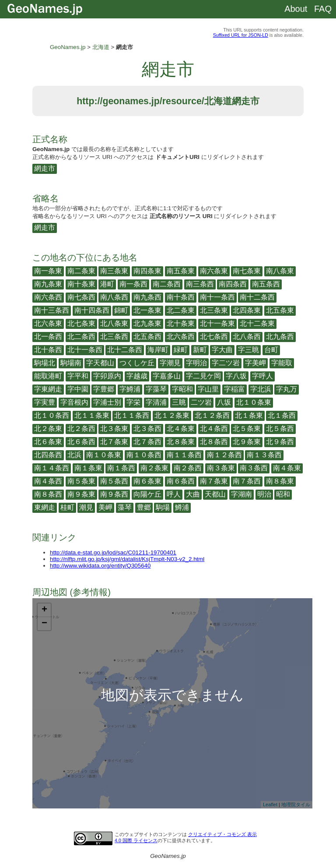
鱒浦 (182, 507)
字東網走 (48, 389)
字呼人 (262, 376)
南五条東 (181, 271)
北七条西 (214, 337)
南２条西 (188, 468)
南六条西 (48, 297)
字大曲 (222, 350)
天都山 (215, 494)
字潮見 (170, 363)
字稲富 (234, 389)
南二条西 (167, 284)
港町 (107, 284)
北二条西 (81, 337)
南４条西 (48, 481)
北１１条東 (92, 415)
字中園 (78, 389)
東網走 (45, 507)
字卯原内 (107, 376)
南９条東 (81, 494)
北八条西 (247, 337)
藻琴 (125, 507)
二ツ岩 (201, 402)
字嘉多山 (167, 376)
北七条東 (81, 323)
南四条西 (233, 284)
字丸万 (287, 389)
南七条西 (81, 297)
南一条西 (133, 284)
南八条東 (280, 271)
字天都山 (100, 363)
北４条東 (181, 429)
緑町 (181, 350)
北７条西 (147, 442)
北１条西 (282, 415)
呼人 (174, 494)
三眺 (179, 402)
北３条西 (147, 429)
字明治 (196, 363)
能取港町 (48, 376)
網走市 (45, 168)
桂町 (67, 507)
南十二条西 (257, 297)
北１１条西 (132, 415)
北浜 (74, 455)
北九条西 (280, 337)
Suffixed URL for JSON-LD (241, 35)
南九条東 (48, 284)
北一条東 (147, 310)
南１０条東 (104, 455)
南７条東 (214, 481)
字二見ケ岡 (203, 376)
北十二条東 (257, 323)
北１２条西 (212, 415)
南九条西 (147, 297)
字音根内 (74, 402)
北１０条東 (254, 402)
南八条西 (114, 297)
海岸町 (158, 350)
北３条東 (114, 429)
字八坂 (236, 376)
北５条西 (280, 429)
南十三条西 (52, 310)
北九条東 (147, 323)
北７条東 (114, 442)
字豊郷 (104, 389)
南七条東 (247, 271)
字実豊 (45, 402)
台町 (271, 350)
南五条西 (266, 284)
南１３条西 (264, 455)
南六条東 (214, 271)
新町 (200, 350)
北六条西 (181, 337)
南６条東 (147, 481)
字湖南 (241, 494)
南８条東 (280, 481)
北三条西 (114, 337)
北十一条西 (85, 350)
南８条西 (48, 494)
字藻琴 (156, 389)
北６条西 (81, 442)
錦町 (121, 310)
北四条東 (247, 310)
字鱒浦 (130, 389)
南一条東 (48, 271)
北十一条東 (217, 323)
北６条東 (48, 442)
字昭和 (182, 389)
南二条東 (81, 271)
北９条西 (280, 442)
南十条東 (81, 284)
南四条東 (147, 271)
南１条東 (88, 468)
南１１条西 (184, 455)
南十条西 (181, 297)
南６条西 (181, 481)
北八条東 (114, 323)
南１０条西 (144, 455)
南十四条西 (92, 310)
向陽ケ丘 (147, 494)
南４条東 (287, 468)
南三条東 (114, 271)
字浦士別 (107, 402)
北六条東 (48, 323)
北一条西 (48, 337)
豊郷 (144, 507)
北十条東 (181, 323)
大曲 (193, 494)
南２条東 (154, 468)
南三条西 (200, 284)
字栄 (133, 402)
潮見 (86, 507)
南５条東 (81, 481)
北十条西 (48, 350)
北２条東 (48, 429)
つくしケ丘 (137, 363)
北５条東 (247, 429)
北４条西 (214, 429)
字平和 (78, 376)
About (296, 9)
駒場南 (71, 363)
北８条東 (181, 442)
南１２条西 (224, 455)
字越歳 (137, 376)
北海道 (101, 47)
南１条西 (121, 468)
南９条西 (114, 494)
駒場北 (45, 363)
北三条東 (214, 310)
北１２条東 (172, 415)
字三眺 (248, 350)
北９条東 (247, 442)
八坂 (224, 402)
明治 (264, 494)
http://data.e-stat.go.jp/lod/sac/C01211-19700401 (113, 552)
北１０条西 (52, 415)
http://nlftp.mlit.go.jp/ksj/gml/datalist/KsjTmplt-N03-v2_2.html (127, 559)
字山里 (208, 389)
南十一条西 (217, 297)
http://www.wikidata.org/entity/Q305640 (100, 566)
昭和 (283, 494)
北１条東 (249, 415)
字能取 (282, 363)
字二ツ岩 (226, 363)
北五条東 (280, 310)
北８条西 (214, 442)
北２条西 (81, 429)
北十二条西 (125, 350)
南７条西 (247, 481)
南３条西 (254, 468)
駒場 (163, 507)
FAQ (323, 9)
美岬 (105, 507)
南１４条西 (52, 468)
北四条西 (48, 455)
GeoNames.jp (68, 47)
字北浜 (261, 389)
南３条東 (221, 468)
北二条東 (181, 310)
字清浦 (156, 402)
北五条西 (147, 337)
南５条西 (114, 481)
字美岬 (255, 363)
